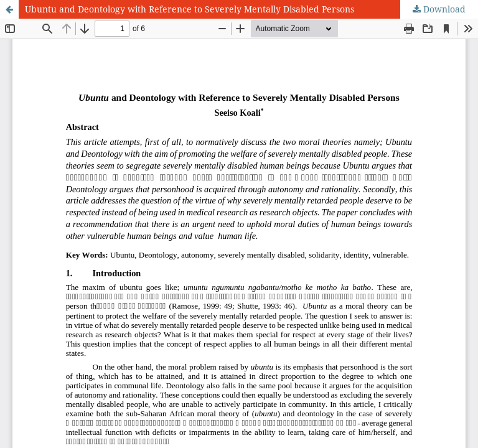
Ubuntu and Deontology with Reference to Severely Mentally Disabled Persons (190, 9)
